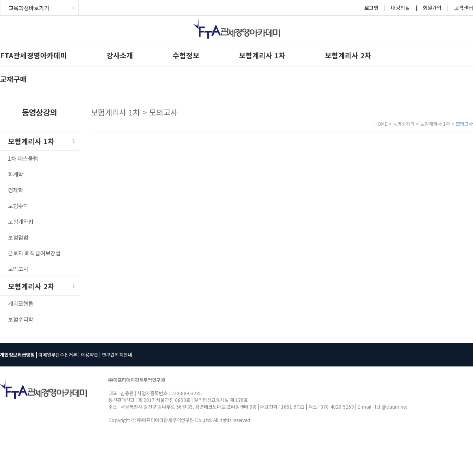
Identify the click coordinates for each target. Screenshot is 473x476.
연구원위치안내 (117, 354)
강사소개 (120, 55)
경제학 (16, 190)
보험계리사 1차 (262, 55)
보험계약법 (21, 221)
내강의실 (400, 8)
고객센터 (464, 8)
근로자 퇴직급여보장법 (34, 253)
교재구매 (13, 79)
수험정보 (186, 55)
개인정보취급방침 (17, 354)
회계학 (16, 174)
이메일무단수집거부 (58, 354)
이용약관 (89, 354)
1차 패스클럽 (23, 158)
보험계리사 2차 (348, 55)
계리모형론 (21, 303)
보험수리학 (21, 319)
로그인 (371, 8)
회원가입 (432, 8)
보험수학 (18, 206)
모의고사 (18, 269)
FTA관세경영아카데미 (34, 55)
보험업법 (18, 237)
